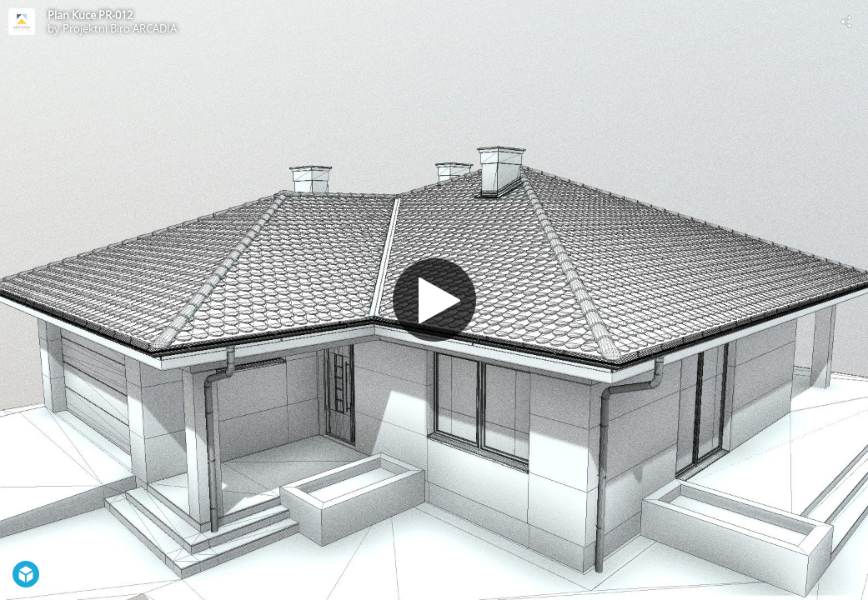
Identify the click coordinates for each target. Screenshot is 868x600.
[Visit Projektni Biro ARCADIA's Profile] (22, 22)
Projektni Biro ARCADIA (120, 28)
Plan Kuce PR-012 (90, 15)
